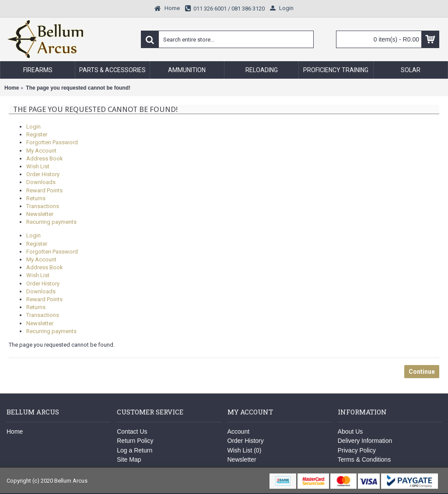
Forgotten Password (52, 142)
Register (37, 134)
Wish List (38, 166)
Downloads (41, 182)
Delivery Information (365, 441)
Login (33, 127)
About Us (350, 431)
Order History (43, 174)
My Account (41, 151)
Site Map (129, 459)
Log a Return (135, 450)
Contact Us (132, 431)
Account (239, 431)
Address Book (45, 158)
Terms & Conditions (364, 459)
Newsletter (40, 214)
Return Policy (135, 441)
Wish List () (245, 450)
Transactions (43, 206)
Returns (36, 198)
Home (15, 431)
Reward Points (44, 190)
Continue (422, 372)
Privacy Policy (357, 450)
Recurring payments (51, 222)
